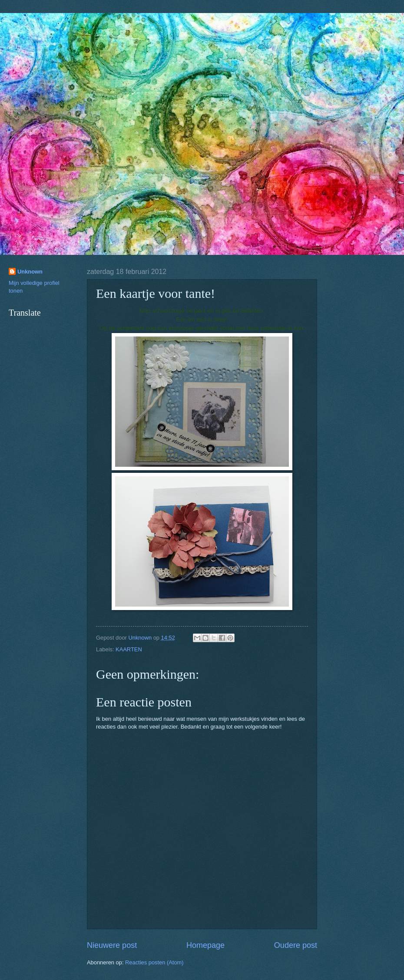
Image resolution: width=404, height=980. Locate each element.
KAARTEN (129, 649)
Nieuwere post (112, 945)
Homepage (205, 945)
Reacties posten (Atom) (154, 962)
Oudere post (296, 945)
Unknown (30, 272)
